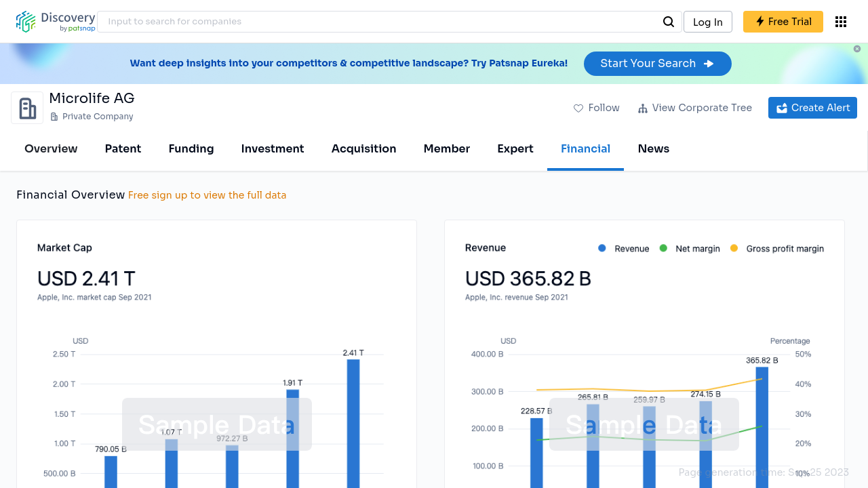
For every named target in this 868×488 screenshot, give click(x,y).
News (653, 149)
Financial (586, 149)
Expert (515, 149)
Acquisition (364, 149)
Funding (191, 149)
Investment (273, 149)
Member (447, 149)
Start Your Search (657, 63)
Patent (123, 149)
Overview (51, 149)
